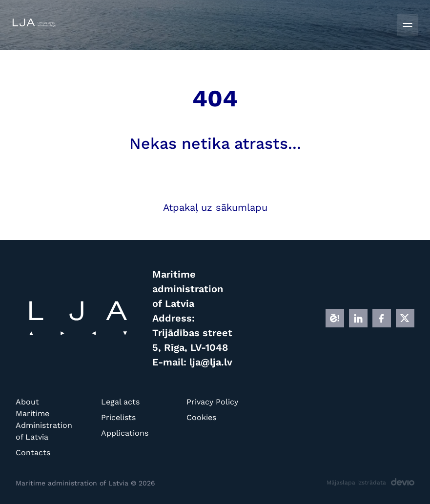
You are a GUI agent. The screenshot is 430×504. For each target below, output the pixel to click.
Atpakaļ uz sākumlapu (215, 207)
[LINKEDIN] (358, 318)
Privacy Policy (212, 402)
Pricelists (118, 417)
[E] (335, 318)
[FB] (382, 318)
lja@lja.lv (211, 362)
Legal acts (120, 402)
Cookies (201, 417)
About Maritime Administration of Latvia (44, 419)
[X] (405, 318)
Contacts (33, 453)
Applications (125, 433)
